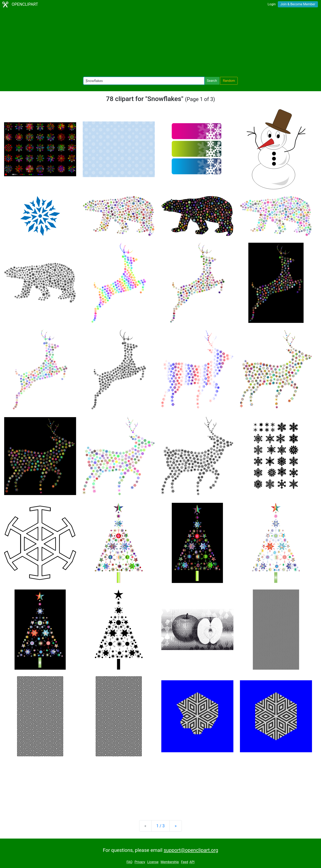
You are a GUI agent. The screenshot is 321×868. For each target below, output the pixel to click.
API (192, 862)
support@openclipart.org (191, 850)
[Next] (176, 826)
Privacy (140, 862)
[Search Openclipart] (144, 81)
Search (212, 81)
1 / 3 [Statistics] (161, 826)
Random (229, 81)
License (153, 862)
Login (272, 4)
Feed (185, 862)
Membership (170, 862)
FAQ (129, 862)
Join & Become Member (298, 4)
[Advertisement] (160, 43)
